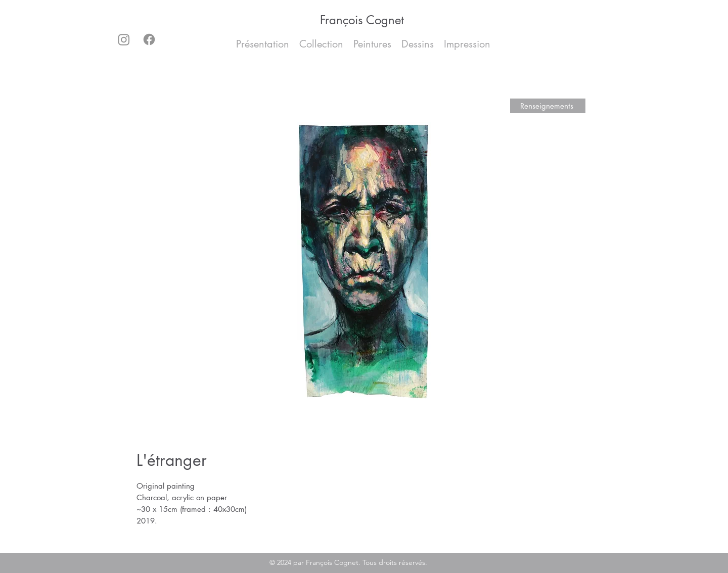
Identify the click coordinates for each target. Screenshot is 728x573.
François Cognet (362, 20)
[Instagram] (124, 39)
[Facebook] (149, 39)
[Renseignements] (548, 106)
